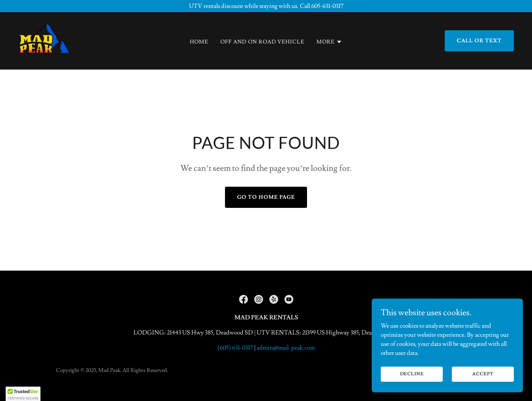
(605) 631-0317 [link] (235, 348)
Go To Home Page (266, 197)
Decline (412, 374)
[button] (329, 42)
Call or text (479, 41)
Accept (483, 374)
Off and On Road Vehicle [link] (262, 42)
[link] (44, 39)
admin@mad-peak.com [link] (286, 348)
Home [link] (199, 42)
